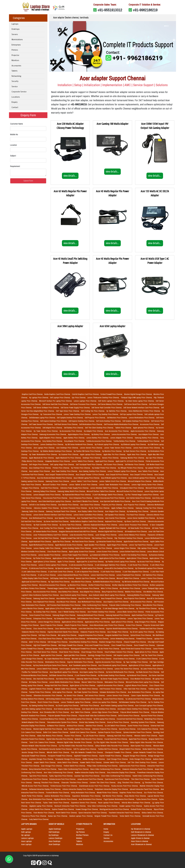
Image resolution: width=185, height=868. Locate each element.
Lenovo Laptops (27, 838)
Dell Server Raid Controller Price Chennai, (107, 408)
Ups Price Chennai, (79, 398)
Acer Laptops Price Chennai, (45, 448)
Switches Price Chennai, (95, 726)
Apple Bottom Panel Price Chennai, (136, 542)
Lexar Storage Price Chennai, (33, 659)
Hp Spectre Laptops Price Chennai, (68, 568)
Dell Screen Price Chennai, (114, 465)
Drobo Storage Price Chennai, (141, 759)
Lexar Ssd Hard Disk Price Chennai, (46, 538)
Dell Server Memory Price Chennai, (111, 404)
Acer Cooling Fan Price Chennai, (52, 528)
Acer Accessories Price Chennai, (117, 431)
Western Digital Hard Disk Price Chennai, (48, 729)
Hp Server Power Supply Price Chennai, (115, 679)
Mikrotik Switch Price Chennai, (59, 752)
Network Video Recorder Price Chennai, (89, 739)
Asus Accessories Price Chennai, (45, 592)
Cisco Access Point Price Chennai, (55, 498)
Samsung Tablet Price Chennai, (88, 679)
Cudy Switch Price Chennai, (39, 819)
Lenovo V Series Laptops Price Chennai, (53, 565)
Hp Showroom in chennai (141, 829)
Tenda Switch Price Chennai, (130, 816)
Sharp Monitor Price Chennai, (135, 796)
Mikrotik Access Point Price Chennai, (36, 786)
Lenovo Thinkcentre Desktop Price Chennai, (104, 398)
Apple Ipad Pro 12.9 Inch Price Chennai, (130, 461)
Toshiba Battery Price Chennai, (125, 441)
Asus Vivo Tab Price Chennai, (89, 598)
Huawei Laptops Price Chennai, (131, 806)
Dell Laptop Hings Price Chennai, (63, 465)
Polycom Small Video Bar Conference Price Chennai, (98, 716)
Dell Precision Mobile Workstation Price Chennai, (121, 424)
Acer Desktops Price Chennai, (68, 448)
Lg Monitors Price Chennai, (78, 585)
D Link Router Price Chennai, (138, 565)
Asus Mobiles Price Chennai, (67, 598)
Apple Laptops (27, 829)
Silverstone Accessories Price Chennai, (48, 695)
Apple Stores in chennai (140, 838)
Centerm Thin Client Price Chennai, (103, 783)
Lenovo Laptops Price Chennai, (85, 401)
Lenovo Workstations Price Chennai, (142, 418)
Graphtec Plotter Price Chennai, (131, 793)
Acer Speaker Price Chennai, (65, 518)
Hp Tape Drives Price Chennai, (59, 582)
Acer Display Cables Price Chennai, (91, 511)
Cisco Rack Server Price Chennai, (51, 639)
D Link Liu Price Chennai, (47, 575)
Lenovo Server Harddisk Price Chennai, (141, 518)
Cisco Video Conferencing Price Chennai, (116, 776)
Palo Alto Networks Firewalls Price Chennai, (87, 752)
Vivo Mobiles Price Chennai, (153, 592)
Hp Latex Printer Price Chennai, (152, 669)
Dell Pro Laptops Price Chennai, (85, 749)
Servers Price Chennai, (111, 458)
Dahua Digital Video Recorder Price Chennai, (147, 742)
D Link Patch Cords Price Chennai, (61, 572)
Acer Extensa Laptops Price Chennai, (68, 709)
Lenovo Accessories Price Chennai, (125, 434)
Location (13, 145)
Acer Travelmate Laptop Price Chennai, (83, 665)
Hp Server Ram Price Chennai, (71, 525)
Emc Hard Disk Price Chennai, (44, 679)
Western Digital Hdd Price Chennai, (111, 531)
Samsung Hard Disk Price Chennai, (120, 736)
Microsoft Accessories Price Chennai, (53, 585)
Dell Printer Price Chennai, (90, 706)
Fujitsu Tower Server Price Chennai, (56, 803)
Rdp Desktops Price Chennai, (103, 538)
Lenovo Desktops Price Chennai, (52, 444)
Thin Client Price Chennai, (141, 779)
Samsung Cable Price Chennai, (33, 511)
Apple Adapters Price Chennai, (51, 438)
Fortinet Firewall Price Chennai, (112, 394)
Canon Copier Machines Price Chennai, (146, 695)
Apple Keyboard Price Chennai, (40, 542)
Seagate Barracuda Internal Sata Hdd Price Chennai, (78, 531)
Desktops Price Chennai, (92, 458)
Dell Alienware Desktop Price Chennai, (133, 702)
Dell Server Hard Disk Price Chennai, (56, 404)
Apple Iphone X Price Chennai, (122, 622)
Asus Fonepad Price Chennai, (112, 598)
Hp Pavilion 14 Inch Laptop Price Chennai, (121, 562)
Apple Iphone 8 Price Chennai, (73, 622)
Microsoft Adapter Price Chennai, (140, 481)
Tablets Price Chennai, (124, 428)
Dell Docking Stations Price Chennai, (59, 699)
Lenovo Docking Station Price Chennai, (77, 548)
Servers (15, 35)
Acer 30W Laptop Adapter (70, 326)
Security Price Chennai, (128, 729)
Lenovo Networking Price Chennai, (123, 639)
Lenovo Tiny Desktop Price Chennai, (106, 414)
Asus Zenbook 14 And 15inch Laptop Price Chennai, (107, 595)
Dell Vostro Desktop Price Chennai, (109, 421)
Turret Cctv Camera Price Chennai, (43, 742)
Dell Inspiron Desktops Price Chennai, (54, 421)
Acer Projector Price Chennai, (135, 505)
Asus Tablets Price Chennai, (149, 471)
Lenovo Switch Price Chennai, (48, 669)
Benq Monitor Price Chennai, (153, 605)
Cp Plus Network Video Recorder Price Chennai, (77, 746)
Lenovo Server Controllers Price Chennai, (89, 515)
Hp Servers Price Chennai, (74, 695)
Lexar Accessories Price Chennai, (82, 535)
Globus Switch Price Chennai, (152, 813)
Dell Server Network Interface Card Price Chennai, (142, 408)
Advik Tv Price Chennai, (38, 642)
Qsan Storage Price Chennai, (52, 766)
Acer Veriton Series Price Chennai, (139, 498)
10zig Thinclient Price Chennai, (129, 783)
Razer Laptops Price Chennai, (109, 803)
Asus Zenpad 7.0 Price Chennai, (142, 475)
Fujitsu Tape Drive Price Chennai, (61, 776)
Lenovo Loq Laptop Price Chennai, (105, 702)
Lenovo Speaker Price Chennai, (50, 555)
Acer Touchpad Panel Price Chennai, (91, 518)
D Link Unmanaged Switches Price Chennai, (111, 565)
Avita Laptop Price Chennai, (63, 692)
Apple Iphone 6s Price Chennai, (87, 558)
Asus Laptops (26, 841)
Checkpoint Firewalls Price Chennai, (119, 752)
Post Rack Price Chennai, (136, 515)
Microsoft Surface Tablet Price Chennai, (101, 491)
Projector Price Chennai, (103, 659)
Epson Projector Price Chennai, (52, 625)
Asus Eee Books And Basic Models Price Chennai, (55, 478)
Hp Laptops (26, 835)
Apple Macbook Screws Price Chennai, (69, 545)
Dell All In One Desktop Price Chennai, (43, 505)
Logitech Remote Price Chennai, (41, 689)
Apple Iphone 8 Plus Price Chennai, (98, 622)
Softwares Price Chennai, (56, 726)
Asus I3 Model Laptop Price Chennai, (87, 478)
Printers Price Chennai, (61, 468)
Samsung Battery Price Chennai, (147, 438)
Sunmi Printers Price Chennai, (139, 726)
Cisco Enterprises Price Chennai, (81, 498)
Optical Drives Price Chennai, (141, 635)
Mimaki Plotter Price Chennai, (108, 793)
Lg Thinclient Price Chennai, (153, 783)
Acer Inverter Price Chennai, (116, 518)
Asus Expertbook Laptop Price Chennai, (64, 672)
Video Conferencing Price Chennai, (95, 605)
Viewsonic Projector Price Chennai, (93, 632)
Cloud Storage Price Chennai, (92, 652)
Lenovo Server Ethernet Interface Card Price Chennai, (53, 515)
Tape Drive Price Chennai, (39, 776)
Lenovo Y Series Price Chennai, (152, 578)
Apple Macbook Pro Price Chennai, (69, 458)
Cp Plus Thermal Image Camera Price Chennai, (142, 495)
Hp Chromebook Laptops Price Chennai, (149, 568)
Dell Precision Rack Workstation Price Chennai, (64, 605)
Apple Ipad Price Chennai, (105, 461)
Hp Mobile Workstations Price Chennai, (107, 582)
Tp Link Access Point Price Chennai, (138, 699)
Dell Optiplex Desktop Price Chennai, (70, 418)
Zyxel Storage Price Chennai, (118, 759)
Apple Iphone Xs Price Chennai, (147, 652)
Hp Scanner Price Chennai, (69, 454)
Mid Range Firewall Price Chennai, (71, 645)
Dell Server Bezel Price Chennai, (136, 404)
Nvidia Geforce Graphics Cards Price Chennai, (87, 521)
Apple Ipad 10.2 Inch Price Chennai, (34, 582)
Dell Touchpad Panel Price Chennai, (89, 465)
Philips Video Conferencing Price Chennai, (103, 766)
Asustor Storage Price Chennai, (34, 752)
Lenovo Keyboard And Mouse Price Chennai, (74, 575)
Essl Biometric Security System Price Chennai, (56, 749)
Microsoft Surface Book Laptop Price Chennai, (143, 682)
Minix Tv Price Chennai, (110, 588)
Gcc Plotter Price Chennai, (154, 793)
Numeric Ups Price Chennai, (86, 578)
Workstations (17, 40)
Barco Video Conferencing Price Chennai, (106, 769)
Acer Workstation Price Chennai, (140, 692)
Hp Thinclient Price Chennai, (147, 608)
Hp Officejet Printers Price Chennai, (131, 468)
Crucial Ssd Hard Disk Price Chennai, (130, 719)
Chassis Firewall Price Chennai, (135, 642)
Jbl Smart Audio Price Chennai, (139, 528)
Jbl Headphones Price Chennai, (136, 531)
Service (15, 87)
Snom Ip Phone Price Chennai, (118, 722)
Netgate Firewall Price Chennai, (107, 816)
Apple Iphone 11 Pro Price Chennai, (58, 608)
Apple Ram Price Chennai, (138, 739)
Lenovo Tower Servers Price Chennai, (118, 448)
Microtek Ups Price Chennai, (82, 659)
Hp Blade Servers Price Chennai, (148, 672)
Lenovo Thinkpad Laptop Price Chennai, (122, 471)
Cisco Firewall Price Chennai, (122, 645)
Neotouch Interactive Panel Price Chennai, (70, 806)
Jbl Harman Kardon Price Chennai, (45, 531)
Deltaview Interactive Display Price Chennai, (45, 789)
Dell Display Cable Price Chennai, (63, 578)
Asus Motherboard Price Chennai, (90, 602)
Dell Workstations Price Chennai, (91, 424)
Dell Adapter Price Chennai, (53, 428)
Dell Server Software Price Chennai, (47, 408)
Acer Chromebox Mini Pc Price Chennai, (55, 712)
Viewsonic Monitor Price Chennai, (34, 632)
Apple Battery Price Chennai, (74, 438)
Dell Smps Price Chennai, (106, 578)
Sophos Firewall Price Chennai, (63, 809)
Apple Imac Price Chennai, (137, 454)
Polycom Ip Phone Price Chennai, (34, 816)
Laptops (15, 24)
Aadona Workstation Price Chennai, (58, 796)
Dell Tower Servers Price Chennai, (41, 424)
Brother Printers (82, 835)
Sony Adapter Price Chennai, (75, 441)
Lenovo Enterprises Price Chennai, (114, 618)
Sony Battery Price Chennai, (53, 441)
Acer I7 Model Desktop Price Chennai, (72, 612)
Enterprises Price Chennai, (43, 618)
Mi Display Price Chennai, (39, 682)
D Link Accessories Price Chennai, (81, 565)
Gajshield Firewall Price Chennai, (86, 756)
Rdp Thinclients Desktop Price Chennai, (129, 538)
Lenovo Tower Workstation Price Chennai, (115, 485)
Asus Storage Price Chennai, (118, 632)
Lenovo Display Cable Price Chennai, (47, 548)
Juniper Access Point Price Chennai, (91, 779)
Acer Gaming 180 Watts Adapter (112, 124)
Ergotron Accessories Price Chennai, (109, 662)
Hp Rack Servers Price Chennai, (135, 451)
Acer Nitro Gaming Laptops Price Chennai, (37, 709)
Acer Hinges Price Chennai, (116, 511)
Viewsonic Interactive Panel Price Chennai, (138, 769)
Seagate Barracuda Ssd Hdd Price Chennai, (82, 528)
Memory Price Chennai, (30, 719)
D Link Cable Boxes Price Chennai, (34, 572)
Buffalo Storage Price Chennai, (94, 759)
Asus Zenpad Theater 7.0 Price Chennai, (90, 475)
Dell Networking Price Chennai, (98, 639)
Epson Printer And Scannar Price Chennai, (137, 649)
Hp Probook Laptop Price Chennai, (107, 444)
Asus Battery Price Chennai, (69, 592)
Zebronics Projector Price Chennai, (105, 729)
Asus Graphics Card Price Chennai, (116, 602)
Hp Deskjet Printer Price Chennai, (104, 468)
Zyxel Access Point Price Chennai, (117, 779)
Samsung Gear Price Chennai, (44, 598)
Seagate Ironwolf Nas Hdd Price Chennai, (76, 538)
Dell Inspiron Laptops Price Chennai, (127, 655)
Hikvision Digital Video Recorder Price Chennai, (75, 742)
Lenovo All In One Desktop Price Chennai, (119, 568)
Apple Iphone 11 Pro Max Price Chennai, (87, 608)
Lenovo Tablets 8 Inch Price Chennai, (113, 481)
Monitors (15, 61)
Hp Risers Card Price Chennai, (135, 521)
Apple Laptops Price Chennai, (91, 454)
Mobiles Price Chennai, (134, 592)
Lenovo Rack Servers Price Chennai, (147, 448)
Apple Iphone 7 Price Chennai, (138, 558)
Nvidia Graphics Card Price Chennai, (57, 394)
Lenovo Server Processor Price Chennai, (134, 525)
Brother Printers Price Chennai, (100, 585)
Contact (15, 108)
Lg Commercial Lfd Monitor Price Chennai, (105, 555)
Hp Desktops (54, 835)
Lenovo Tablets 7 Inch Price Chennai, (85, 481)
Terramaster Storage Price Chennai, (68, 759)
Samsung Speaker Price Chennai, (58, 649)
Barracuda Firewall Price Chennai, (34, 756)
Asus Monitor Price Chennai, (82, 582)
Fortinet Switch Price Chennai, (75, 766)
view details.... (70, 176)
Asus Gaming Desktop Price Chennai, (93, 471)
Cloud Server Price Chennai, (70, 652)
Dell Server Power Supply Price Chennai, (76, 408)
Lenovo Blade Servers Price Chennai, (131, 612)
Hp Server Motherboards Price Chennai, (121, 672)
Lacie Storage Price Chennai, (106, 535)
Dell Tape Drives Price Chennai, (68, 411)
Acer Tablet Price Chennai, (81, 712)
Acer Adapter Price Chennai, (149, 434)
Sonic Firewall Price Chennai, (145, 645)
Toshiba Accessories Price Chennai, (99, 441)
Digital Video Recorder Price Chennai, (60, 739)
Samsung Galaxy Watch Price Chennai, (72, 491)
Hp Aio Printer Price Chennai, (109, 649)
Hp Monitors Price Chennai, (112, 451)
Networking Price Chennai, (154, 719)
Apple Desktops (55, 829)
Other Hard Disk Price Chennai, (135, 689)
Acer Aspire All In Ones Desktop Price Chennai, (99, 709)
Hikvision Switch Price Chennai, (146, 736)
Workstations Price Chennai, (56, 662)
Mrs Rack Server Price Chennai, (84, 542)
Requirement (15, 166)
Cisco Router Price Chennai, (58, 552)
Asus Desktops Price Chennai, (40, 468)
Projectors (80, 829)
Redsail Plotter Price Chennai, (142, 809)
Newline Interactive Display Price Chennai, (90, 772)
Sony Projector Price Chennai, (75, 639)
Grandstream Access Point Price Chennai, (95, 786)
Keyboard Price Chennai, (114, 521)
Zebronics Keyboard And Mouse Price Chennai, (101, 525)
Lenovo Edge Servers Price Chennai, (106, 712)
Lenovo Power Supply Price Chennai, (75, 555)
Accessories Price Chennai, (150, 424)
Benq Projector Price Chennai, (113, 592)
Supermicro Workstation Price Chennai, (87, 796)
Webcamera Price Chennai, (115, 682)
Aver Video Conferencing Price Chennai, (59, 772)
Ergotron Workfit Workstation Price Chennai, (122, 629)
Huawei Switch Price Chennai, (91, 762)
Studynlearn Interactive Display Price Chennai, (112, 789)
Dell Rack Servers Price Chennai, (66, 424)
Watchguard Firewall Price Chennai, (84, 649)
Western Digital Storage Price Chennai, (138, 394)
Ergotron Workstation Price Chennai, (81, 662)
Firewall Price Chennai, (145, 639)
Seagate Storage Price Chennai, (135, 756)
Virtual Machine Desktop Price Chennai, (84, 642)
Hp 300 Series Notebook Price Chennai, (136, 582)
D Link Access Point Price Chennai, (42, 568)
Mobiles (79, 838)
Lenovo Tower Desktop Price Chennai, (78, 414)
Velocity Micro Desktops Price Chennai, (136, 803)
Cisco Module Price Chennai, (141, 679)
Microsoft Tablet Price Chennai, (128, 578)
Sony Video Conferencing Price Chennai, (103, 806)
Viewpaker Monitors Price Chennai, (58, 461)
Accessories (16, 66)
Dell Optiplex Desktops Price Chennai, (136, 421)
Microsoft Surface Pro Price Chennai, (130, 491)
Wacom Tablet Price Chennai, (93, 682)
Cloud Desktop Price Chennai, (124, 659)
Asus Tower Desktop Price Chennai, (65, 471)
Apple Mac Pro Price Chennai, (115, 454)
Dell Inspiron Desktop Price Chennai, (82, 421)
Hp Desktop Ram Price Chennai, (45, 612)
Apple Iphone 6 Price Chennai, (64, 558)
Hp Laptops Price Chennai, (39, 398)
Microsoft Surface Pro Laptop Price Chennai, (56, 401)
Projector (15, 55)
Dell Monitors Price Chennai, (117, 418)
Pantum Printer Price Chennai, (40, 692)
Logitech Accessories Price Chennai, (111, 685)
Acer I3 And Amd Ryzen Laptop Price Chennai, (55, 501)
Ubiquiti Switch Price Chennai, (130, 749)
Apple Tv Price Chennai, (67, 562)
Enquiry (15, 102)
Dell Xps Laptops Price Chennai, (132, 414)
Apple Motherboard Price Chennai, (42, 545)
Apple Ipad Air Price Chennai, (52, 655)
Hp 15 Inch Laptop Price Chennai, (142, 632)
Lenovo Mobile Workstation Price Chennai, (65, 682)
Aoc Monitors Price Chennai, (130, 588)
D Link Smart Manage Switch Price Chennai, (119, 608)
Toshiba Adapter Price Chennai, (149, 441)
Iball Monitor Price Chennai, (113, 796)
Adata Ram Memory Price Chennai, (50, 736)
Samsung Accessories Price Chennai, (53, 434)
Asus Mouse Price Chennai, (67, 602)
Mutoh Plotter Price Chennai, (33, 796)
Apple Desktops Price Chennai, (143, 615)
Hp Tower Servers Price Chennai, (46, 431)
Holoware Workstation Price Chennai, (113, 692)
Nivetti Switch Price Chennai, (67, 813)
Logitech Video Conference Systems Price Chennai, (41, 595)
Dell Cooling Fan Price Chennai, (93, 411)
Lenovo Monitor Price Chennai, (33, 608)
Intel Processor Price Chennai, (111, 689)
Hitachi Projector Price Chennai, (77, 625)
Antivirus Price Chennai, (76, 726)
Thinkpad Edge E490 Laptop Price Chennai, (137, 398)
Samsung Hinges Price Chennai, (64, 615)
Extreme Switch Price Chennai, (115, 762)
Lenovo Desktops (55, 838)
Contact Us (108, 835)
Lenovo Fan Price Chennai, (103, 548)
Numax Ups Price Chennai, (58, 816)
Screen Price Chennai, (134, 625)
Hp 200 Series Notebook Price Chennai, (79, 444)
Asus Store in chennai (140, 841)
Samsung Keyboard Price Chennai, (118, 615)
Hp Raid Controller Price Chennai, (46, 525)
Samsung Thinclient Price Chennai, (47, 783)
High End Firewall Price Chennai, (45, 645)
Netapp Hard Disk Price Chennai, (57, 685)
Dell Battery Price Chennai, (74, 428)
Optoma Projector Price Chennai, (110, 732)
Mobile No (14, 134)
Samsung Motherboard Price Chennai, (91, 615)
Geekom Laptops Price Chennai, (81, 816)
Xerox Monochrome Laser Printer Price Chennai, (107, 625)
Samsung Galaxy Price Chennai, (45, 491)
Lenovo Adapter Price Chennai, (122, 438)
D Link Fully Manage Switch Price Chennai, (108, 495)
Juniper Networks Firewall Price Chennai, (148, 752)
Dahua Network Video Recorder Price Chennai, (112, 746)
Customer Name (17, 124)
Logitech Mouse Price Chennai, (137, 685)
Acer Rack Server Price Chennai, (46, 652)
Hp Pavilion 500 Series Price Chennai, (87, 451)
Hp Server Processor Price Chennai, (74, 508)
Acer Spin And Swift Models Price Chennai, (116, 501)
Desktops (15, 29)
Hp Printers (80, 832)
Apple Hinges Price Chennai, (117, 545)
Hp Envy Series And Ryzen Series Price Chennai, (51, 665)
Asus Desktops (55, 841)
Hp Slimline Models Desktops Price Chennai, (56, 451)
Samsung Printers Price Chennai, (58, 481)
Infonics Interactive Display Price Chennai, (78, 789)
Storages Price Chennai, (31, 488)
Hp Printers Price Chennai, (81, 468)
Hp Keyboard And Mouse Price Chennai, (77, 495)
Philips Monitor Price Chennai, (33, 461)
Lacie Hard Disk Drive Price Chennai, (92, 629)
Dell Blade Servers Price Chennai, (61, 675)
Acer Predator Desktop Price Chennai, (102, 612)
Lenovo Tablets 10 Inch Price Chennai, (84, 485)
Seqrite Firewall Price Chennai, (111, 756)
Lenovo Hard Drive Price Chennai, (103, 575)
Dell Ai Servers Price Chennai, (129, 716)
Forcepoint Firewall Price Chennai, (60, 756)
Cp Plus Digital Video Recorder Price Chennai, (111, 742)
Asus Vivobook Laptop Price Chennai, (74, 595)
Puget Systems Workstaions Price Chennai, (119, 799)
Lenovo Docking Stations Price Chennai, (88, 699)
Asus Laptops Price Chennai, (40, 471)
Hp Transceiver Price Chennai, (52, 414)
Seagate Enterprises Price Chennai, (91, 635)
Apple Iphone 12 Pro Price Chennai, (83, 685)
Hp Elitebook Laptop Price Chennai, (134, 444)
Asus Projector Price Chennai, (135, 598)
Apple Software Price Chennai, (123, 508)
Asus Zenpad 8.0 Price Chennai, (118, 475)
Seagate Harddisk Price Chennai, (117, 635)
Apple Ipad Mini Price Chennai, (75, 655)
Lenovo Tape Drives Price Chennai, (141, 618)
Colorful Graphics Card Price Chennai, (86, 394)
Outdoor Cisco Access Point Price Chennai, (110, 498)
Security (15, 81)
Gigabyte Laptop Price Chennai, (41, 806)
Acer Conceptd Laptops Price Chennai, (149, 706)
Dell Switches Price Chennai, (153, 575)
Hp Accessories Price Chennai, (71, 431)
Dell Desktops (54, 832)
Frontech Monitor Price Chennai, (58, 793)
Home (106, 829)
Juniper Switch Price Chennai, (45, 762)
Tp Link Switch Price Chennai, (116, 726)
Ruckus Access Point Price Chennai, (125, 786)
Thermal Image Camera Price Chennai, (61, 588)
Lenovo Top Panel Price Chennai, (141, 545)
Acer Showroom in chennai (141, 844)
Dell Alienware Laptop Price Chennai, (43, 418)
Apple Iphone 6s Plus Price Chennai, (113, 558)
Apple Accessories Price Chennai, (143, 431)
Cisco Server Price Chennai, (44, 629)
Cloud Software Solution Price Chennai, (119, 652)
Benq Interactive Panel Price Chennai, (43, 769)
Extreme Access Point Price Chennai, (63, 779)
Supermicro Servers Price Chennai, (84, 803)
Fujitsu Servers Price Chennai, (147, 799)
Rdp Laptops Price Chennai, (148, 548)
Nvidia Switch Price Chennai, (153, 749)
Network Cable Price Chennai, (66, 689)
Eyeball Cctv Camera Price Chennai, (83, 732)
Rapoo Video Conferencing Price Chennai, (74, 769)
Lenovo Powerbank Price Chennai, (129, 575)
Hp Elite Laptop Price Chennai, (105, 719)
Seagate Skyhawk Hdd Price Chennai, (113, 528)
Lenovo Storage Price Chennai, (49, 622)
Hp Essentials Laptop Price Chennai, (80, 719)
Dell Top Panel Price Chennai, (152, 655)
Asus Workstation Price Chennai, (91, 799)
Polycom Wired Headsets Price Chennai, (135, 712)
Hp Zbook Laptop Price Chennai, (68, 706)
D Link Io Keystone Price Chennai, (87, 572)
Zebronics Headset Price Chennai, (47, 508)
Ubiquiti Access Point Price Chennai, (35, 779)
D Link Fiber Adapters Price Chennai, (136, 572)
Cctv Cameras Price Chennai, (148, 729)
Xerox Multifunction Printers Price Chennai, (145, 411)
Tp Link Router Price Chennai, (95, 736)
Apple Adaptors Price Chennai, (79, 434)
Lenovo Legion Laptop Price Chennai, (73, 669)
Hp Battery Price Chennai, (101, 434)
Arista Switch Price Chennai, (68, 762)
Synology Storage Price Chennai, (100, 655)
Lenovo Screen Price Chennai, (108, 552)
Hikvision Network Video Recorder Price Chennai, (40, 746)
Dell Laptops (26, 832)
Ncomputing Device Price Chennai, (101, 669)
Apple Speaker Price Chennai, (95, 545)
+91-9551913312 (110, 10)
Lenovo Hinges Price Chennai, (125, 548)
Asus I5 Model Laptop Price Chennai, (114, 478)
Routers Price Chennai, (73, 736)
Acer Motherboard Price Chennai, (41, 518)
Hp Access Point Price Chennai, (149, 562)
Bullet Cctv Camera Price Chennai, (56, 732)
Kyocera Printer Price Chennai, (152, 716)
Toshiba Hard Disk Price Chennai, (151, 629)
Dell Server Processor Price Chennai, (84, 404)
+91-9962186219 (145, 10)
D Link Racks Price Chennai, (111, 572)
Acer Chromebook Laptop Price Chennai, (113, 665)
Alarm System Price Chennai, (141, 746)
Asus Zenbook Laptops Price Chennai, (142, 478)
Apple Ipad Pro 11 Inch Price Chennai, (91, 562)
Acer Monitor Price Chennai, (69, 505)
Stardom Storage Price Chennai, (111, 642)
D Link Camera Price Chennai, (147, 659)
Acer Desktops (54, 844)
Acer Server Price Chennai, (91, 505)
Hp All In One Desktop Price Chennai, (135, 555)
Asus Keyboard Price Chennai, (44, 602)
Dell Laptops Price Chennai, (60, 398)
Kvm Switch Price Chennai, (89, 689)
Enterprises (16, 45)
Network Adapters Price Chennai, (34, 722)
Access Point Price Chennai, (114, 699)
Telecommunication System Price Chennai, (63, 722)
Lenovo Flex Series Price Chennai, (127, 669)
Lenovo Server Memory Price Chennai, (133, 535)
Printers (15, 50)
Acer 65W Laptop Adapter (112, 326)
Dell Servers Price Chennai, (95, 695)
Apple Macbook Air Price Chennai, (42, 458)
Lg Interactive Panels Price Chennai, (109, 542)
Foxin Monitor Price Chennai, (44, 813)
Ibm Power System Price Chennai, (86, 692)
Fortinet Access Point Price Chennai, (64, 786)
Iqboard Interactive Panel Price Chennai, (145, 789)
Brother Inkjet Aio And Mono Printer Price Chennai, (131, 585)
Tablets (14, 71)
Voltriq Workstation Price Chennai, (83, 793)
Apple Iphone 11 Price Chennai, (45, 562)
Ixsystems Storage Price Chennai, (42, 759)
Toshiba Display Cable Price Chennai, (35, 578)
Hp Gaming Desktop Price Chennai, (42, 706)
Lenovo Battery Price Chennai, (98, 438)
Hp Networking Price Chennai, (138, 511)
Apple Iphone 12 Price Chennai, (140, 665)
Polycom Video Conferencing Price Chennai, (125, 605)
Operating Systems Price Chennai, (143, 722)
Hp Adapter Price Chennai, (94, 431)
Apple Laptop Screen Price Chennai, (82, 552)
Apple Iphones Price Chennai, (144, 428)
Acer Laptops (26, 844)
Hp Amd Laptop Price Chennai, (92, 568)
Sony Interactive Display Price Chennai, (122, 772)
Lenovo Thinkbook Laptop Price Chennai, (76, 702)
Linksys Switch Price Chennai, (40, 809)
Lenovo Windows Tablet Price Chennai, (105, 488)
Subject (13, 156)
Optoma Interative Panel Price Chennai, (138, 732)
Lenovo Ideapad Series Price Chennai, (47, 495)
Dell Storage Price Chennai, (58, 642)
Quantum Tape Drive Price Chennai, (87, 776)
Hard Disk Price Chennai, (50, 488)
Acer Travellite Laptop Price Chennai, (77, 729)
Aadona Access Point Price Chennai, (133, 766)
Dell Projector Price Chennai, (95, 418)
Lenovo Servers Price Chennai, (92, 448)
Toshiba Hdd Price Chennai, (108, 749)
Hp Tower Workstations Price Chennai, (44, 454)
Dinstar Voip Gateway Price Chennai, (93, 722)
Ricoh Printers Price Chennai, (49, 702)
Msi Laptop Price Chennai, (68, 635)
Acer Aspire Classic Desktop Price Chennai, (134, 709)
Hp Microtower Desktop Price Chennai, (112, 675)
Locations (16, 97)
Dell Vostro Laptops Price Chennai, (111, 401)
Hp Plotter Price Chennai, (42, 558)
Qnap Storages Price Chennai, (146, 622)
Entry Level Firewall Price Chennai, (98, 645)
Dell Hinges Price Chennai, (39, 465)
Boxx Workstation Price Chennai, (41, 799)
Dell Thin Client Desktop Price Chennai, (100, 428)
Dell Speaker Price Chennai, (115, 515)
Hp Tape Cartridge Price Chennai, (136, 662)
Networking (16, 76)
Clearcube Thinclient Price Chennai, (75, 783)
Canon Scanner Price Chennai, (40, 615)
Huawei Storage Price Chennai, (87, 809)
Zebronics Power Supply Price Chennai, (75, 488)
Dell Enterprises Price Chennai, (89, 618)
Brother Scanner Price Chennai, (88, 588)
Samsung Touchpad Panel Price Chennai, (61, 511)
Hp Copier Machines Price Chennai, (58, 659)
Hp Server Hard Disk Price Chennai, (57, 521)
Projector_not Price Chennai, (112, 505)
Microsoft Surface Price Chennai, (55, 485)
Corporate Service (19, 92)
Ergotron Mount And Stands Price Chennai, (64, 632)
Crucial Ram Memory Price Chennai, (52, 719)
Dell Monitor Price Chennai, (135, 465)
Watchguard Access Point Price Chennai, (115, 809)
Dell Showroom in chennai (141, 832)
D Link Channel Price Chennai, (86, 675)
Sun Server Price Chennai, (66, 679)
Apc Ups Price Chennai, (155, 458)
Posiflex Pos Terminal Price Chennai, (35, 672)
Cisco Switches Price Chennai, (66, 629)
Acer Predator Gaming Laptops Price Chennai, (118, 706)
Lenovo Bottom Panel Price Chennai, (133, 552)
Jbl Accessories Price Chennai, (142, 602)
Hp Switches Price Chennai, (117, 411)
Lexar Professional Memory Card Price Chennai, (51, 535)
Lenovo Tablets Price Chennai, (83, 461)
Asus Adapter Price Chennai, (90, 592)
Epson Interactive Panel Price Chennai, (93, 813)
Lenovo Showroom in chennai (142, 835)
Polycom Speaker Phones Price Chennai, (63, 716)
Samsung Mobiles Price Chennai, (139, 595)
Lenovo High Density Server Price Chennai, (147, 485)
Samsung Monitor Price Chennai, (133, 458)
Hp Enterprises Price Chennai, (65, 618)
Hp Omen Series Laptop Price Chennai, (140, 401)
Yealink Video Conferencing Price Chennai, (148, 776)
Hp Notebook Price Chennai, (137, 675)
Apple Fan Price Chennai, (62, 542)
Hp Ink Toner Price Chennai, (100, 508)
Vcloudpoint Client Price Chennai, (132, 488)
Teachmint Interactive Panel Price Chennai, (125, 813)
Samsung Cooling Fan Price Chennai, (150, 508)
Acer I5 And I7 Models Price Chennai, (86, 501)
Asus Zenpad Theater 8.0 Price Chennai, (60, 475)
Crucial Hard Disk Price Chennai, (116, 739)
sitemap (56, 856)
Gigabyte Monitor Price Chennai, (66, 799)
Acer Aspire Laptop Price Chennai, (92, 672)
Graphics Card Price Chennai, (33, 394)
